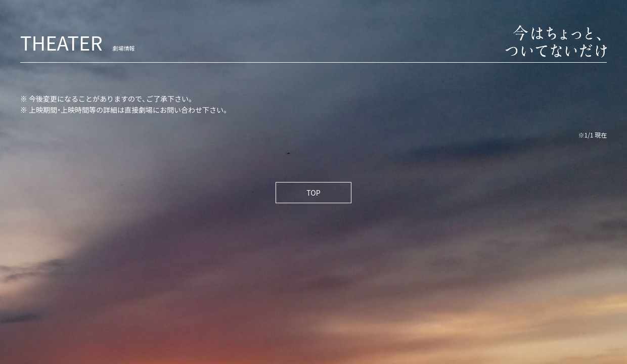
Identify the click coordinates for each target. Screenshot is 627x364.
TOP (313, 193)
